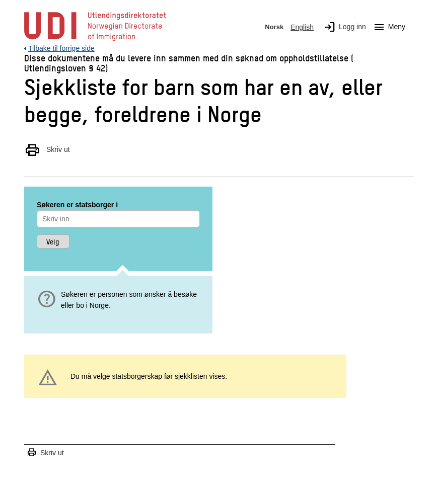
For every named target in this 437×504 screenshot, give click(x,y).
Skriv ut (47, 149)
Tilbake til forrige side (61, 48)
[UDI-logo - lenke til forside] (95, 40)
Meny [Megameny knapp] (388, 27)
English (302, 27)
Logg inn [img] (343, 27)
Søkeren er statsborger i (77, 205)
